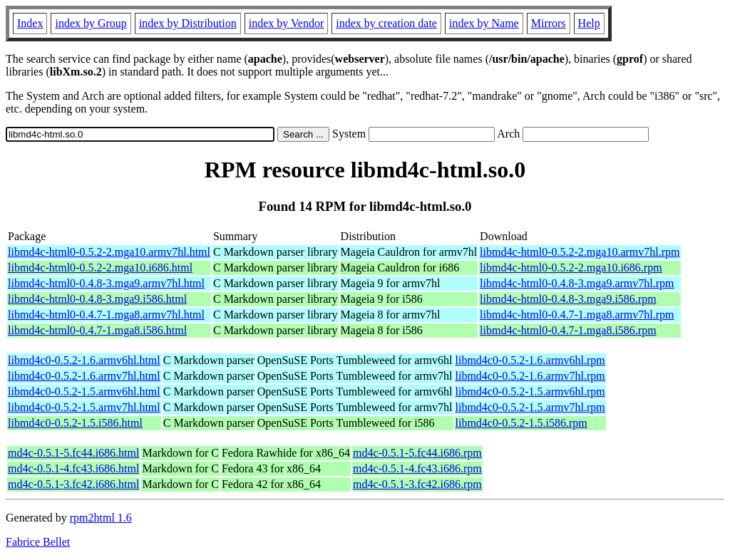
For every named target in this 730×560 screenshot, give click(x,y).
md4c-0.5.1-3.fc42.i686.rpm (417, 484)
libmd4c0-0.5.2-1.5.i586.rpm (521, 423)
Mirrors (549, 23)
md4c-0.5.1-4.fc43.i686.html (73, 468)
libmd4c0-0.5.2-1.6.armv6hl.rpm (530, 360)
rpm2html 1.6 (101, 518)
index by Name (484, 23)
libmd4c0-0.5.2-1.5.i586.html (75, 423)
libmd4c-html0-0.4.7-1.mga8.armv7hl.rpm (577, 315)
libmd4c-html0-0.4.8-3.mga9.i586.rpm (568, 299)
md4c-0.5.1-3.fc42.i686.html (73, 484)
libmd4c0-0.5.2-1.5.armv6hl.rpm (530, 392)
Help (589, 23)
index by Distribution (188, 23)
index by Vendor (286, 23)
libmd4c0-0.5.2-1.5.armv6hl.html (84, 392)
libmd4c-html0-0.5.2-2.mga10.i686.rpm (571, 268)
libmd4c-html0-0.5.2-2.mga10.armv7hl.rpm (580, 252)
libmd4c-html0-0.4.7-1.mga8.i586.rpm (568, 330)
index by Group (91, 23)
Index (30, 23)
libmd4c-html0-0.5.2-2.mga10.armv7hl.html (109, 252)
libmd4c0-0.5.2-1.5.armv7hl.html (84, 407)
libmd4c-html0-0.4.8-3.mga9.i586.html (97, 299)
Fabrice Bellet (38, 542)
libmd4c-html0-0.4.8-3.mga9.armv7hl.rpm (577, 283)
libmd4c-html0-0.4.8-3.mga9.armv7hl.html (106, 283)
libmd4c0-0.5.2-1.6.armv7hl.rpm (530, 376)
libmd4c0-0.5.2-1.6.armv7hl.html (84, 376)
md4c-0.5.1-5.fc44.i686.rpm (417, 453)
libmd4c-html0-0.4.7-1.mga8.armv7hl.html (106, 315)
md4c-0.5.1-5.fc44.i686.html (73, 453)
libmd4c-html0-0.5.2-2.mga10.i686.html (100, 268)
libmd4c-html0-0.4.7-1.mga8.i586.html (97, 330)
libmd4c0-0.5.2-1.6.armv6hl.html (84, 360)
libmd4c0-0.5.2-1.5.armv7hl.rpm (530, 407)
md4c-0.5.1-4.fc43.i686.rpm (417, 468)
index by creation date (386, 23)
